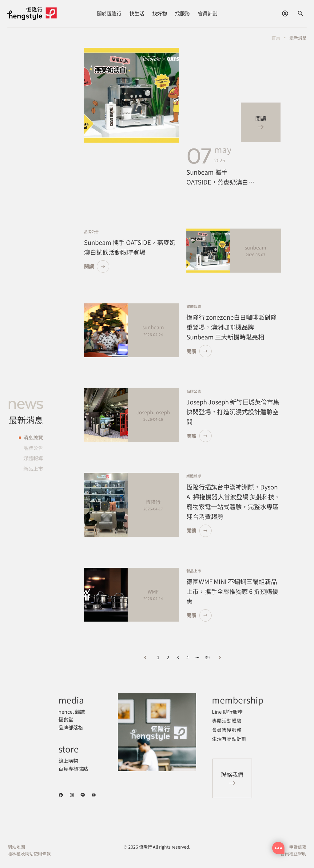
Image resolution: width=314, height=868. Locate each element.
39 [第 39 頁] (207, 657)
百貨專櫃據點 (73, 769)
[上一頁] (145, 657)
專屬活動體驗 (227, 720)
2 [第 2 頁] (168, 657)
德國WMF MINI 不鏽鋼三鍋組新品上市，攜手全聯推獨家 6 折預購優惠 (232, 591)
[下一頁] (220, 657)
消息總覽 (33, 437)
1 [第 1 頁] (158, 657)
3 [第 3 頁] (178, 657)
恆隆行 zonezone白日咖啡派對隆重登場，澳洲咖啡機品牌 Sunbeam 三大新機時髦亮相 (232, 327)
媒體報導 (33, 458)
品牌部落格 (71, 727)
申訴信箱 (298, 847)
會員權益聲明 (293, 854)
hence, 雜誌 (72, 712)
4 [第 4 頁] (188, 657)
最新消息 (298, 38)
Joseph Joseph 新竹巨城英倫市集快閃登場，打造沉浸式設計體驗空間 (233, 412)
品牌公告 (33, 448)
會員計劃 (208, 13)
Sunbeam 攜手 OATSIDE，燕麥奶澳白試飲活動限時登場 (220, 177)
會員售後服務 (227, 730)
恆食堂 (66, 719)
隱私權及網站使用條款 (29, 854)
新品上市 (33, 468)
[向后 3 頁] (197, 657)
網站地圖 (16, 847)
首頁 (276, 38)
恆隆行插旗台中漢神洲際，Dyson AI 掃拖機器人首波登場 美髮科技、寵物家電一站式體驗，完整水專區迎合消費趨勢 (233, 502)
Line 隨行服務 (227, 712)
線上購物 (68, 761)
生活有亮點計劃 (229, 739)
